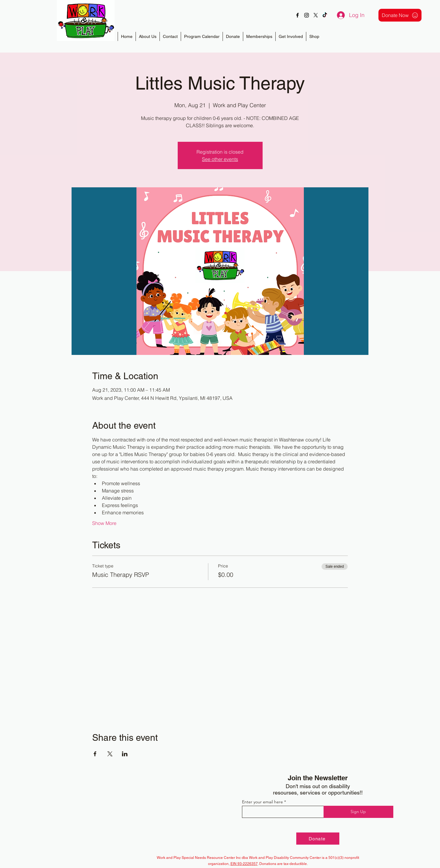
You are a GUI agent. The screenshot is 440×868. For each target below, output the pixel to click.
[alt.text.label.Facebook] (297, 15)
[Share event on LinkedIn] (125, 754)
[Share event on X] (110, 754)
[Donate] (318, 839)
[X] (316, 15)
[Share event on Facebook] (95, 754)
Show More (104, 523)
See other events (220, 159)
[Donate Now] (400, 15)
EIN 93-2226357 (244, 864)
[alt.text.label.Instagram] (307, 15)
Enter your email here (262, 802)
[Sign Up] (358, 812)
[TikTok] (325, 15)
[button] (259, 36)
